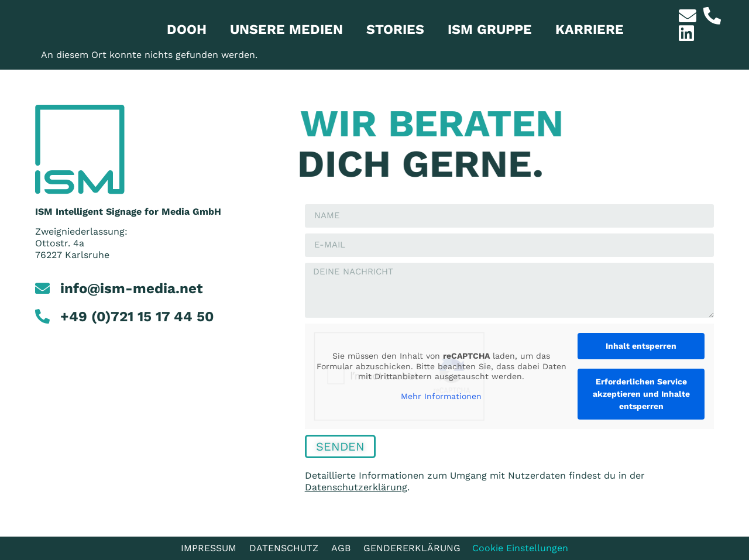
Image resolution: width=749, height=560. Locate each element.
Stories (395, 30)
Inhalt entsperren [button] (641, 346)
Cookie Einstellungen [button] (520, 548)
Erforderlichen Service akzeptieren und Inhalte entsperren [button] (641, 394)
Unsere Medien (286, 30)
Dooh (187, 30)
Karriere (590, 30)
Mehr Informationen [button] (441, 396)
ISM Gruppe (490, 30)
